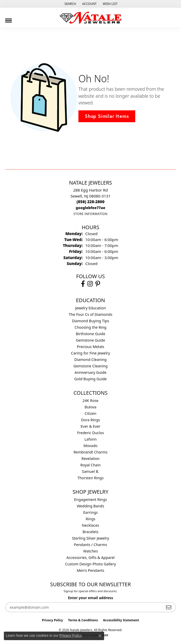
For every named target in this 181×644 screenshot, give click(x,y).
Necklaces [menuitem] (90, 525)
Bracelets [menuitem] (90, 532)
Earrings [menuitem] (90, 512)
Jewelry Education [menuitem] (90, 308)
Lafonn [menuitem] (90, 439)
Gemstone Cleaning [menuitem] (91, 366)
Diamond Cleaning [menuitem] (90, 360)
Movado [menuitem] (90, 446)
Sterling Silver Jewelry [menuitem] (91, 538)
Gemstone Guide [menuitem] (90, 340)
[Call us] (91, 208)
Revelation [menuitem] (91, 459)
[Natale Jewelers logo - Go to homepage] (90, 18)
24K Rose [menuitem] (90, 401)
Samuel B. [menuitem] (91, 471)
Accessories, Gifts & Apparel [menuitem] (90, 558)
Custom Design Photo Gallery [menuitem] (90, 564)
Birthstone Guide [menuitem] (91, 334)
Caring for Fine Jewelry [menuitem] (90, 353)
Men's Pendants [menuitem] (91, 570)
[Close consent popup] (100, 636)
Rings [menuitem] (90, 519)
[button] (70, 4)
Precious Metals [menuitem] (90, 347)
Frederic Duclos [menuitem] (90, 433)
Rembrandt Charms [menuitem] (90, 452)
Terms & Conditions (83, 620)
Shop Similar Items (107, 116)
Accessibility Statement (121, 620)
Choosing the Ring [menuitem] (90, 327)
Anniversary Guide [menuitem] (90, 372)
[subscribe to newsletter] (169, 607)
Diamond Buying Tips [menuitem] (90, 321)
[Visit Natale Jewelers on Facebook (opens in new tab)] (83, 284)
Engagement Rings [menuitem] (90, 499)
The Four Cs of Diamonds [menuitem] (90, 314)
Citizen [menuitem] (90, 413)
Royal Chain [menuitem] (91, 465)
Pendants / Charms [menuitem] (91, 545)
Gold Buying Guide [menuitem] (90, 379)
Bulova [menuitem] (90, 407)
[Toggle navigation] (8, 19)
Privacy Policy (52, 620)
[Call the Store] (91, 202)
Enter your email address (90, 598)
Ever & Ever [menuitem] (91, 426)
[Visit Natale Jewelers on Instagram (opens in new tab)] (90, 284)
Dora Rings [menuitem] (90, 420)
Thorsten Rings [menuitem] (90, 478)
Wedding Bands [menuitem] (90, 506)
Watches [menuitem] (90, 551)
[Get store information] (90, 214)
